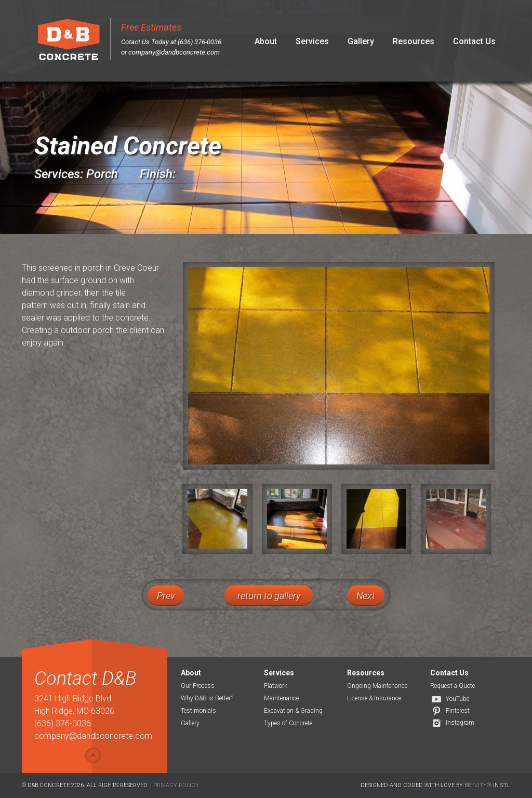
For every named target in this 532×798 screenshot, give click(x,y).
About (266, 41)
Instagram (460, 723)
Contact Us (474, 41)
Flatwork (276, 686)
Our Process (198, 686)
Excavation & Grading (293, 711)
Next (366, 596)
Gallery (361, 41)
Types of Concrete (288, 723)
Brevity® (478, 785)
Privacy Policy (176, 785)
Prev (166, 596)
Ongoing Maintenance (377, 686)
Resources (414, 41)
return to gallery (269, 596)
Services (312, 41)
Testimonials (198, 711)
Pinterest (458, 711)
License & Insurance (374, 698)
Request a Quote (453, 686)
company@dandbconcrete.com (174, 52)
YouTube (457, 699)
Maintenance (281, 698)
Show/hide (93, 755)
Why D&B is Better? (207, 698)
